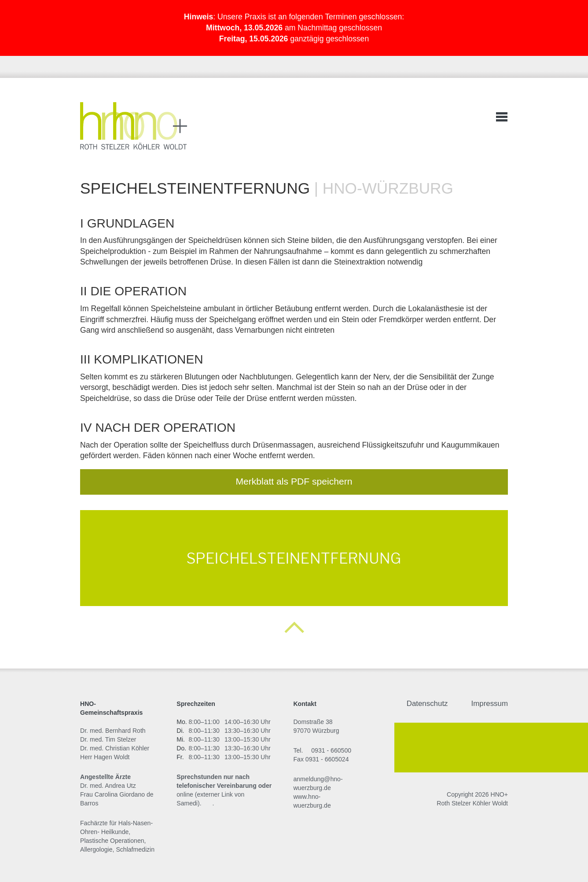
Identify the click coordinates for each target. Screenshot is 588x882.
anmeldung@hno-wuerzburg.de (318, 783)
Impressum (490, 704)
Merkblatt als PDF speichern (294, 481)
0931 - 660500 (331, 750)
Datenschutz (427, 704)
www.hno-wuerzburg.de (312, 801)
